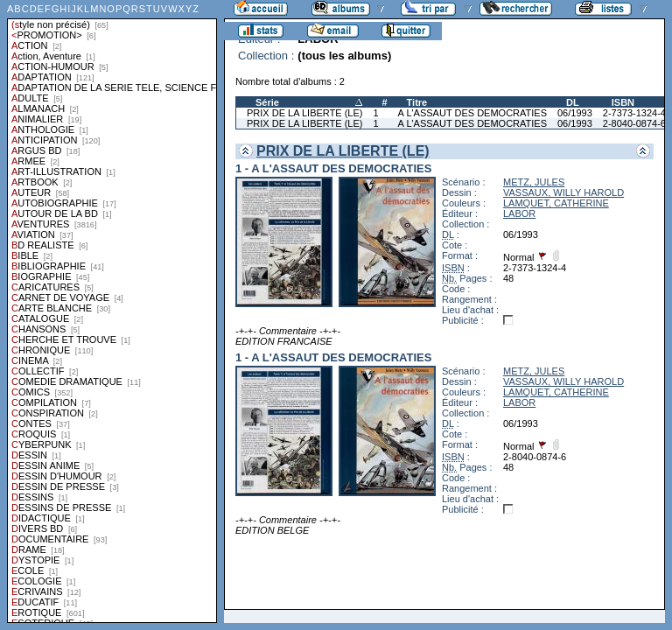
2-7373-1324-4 (634, 113)
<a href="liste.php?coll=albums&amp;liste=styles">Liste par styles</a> (112, 311)
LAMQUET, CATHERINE (556, 203)
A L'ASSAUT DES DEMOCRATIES (472, 113)
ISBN (623, 102)
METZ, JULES (534, 182)
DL (573, 102)
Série (267, 102)
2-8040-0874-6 (634, 123)
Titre (417, 102)
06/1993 (575, 113)
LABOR (519, 213)
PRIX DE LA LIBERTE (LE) (304, 113)
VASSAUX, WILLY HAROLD (563, 192)
